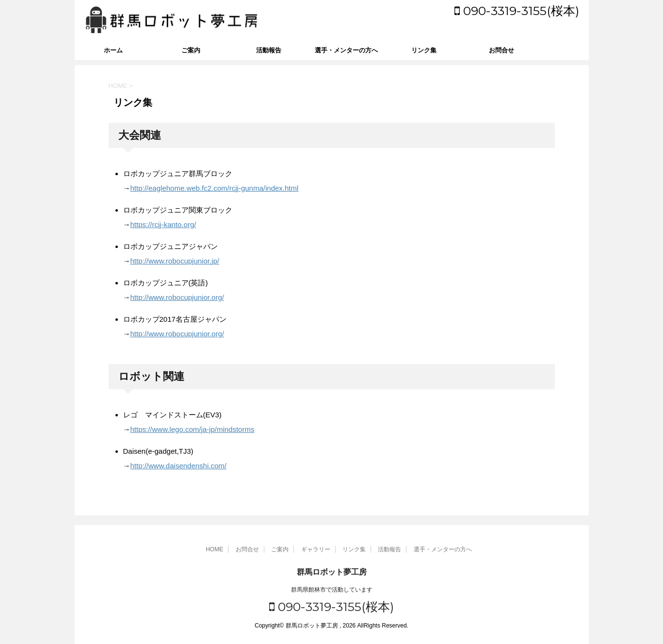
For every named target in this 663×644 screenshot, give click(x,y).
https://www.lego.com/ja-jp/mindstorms (193, 429)
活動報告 (269, 50)
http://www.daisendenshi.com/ (178, 466)
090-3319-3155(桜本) (517, 11)
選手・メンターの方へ (346, 50)
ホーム (113, 50)
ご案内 (191, 50)
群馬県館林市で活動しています (332, 590)
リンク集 (424, 50)
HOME (214, 549)
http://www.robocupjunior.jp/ (175, 261)
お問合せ (501, 50)
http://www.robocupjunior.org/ (177, 297)
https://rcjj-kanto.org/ (163, 224)
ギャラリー (316, 549)
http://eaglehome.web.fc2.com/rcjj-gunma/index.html (215, 188)
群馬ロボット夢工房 (332, 572)
